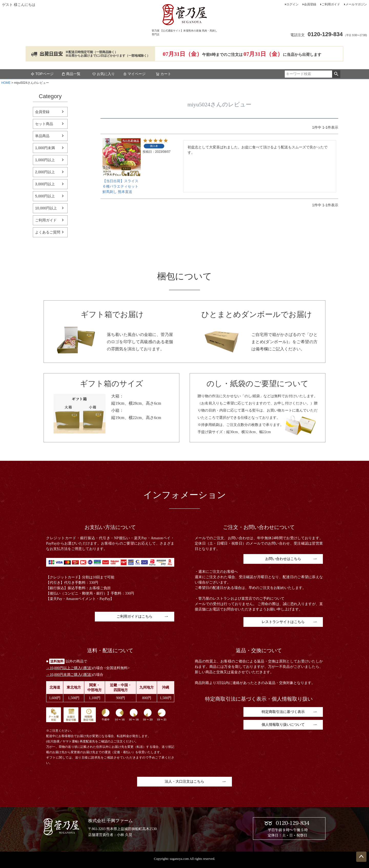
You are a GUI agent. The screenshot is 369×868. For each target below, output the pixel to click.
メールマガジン (356, 4)
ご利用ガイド (331, 4)
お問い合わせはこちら (283, 559)
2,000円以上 (45, 172)
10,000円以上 (46, 208)
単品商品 (42, 136)
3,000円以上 (45, 184)
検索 (336, 74)
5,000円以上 (45, 196)
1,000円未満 (45, 148)
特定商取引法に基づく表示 (283, 712)
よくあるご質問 (48, 232)
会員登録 (310, 4)
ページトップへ (361, 857)
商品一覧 (71, 74)
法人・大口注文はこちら (184, 782)
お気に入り (104, 74)
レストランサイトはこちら (283, 622)
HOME (6, 83)
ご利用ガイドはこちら (135, 616)
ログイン (292, 4)
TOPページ (42, 74)
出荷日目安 (51, 54)
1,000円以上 (45, 160)
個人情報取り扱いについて (283, 725)
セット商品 (44, 124)
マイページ (134, 74)
